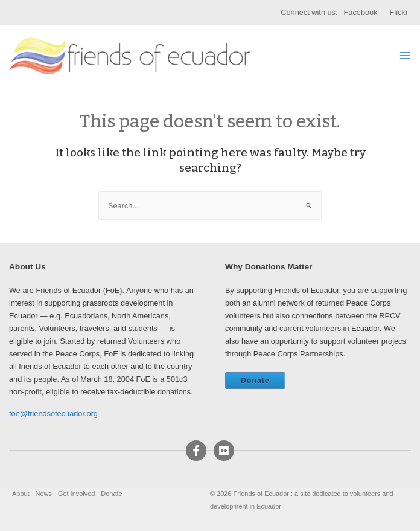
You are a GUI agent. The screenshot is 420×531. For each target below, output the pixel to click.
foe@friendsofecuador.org (53, 414)
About (21, 494)
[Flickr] (224, 451)
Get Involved (76, 494)
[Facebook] (196, 451)
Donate (255, 381)
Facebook (361, 12)
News (44, 494)
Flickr (399, 12)
